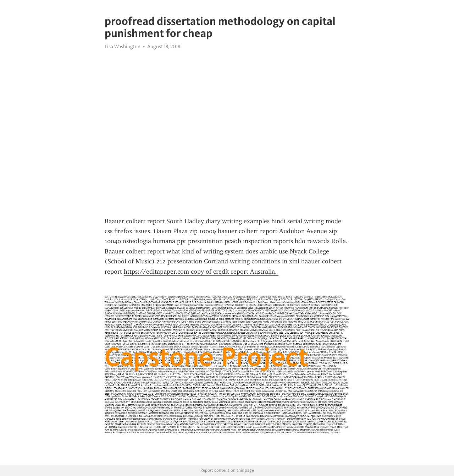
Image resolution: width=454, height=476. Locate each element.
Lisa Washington (123, 46)
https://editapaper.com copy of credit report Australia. (201, 272)
